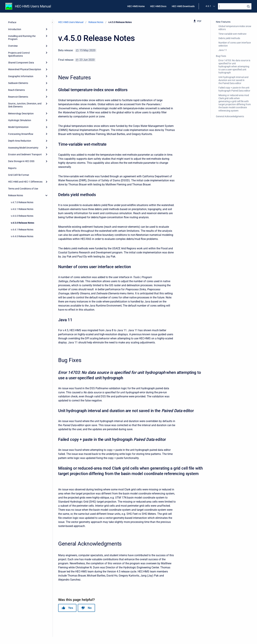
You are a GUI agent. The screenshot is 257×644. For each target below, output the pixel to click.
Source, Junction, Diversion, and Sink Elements (25, 105)
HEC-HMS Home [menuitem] (136, 6)
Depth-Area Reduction (20, 141)
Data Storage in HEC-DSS (21, 161)
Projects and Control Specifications (19, 54)
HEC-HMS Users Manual (33, 6)
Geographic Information (21, 76)
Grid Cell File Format (19, 175)
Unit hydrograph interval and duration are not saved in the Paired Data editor (233, 80)
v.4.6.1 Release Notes (22, 209)
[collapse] (46, 195)
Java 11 (223, 50)
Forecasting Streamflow (21, 134)
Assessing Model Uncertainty (23, 148)
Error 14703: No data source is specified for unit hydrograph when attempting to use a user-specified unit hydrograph (234, 67)
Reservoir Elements (18, 97)
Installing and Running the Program (22, 38)
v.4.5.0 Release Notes (22, 223)
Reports (12, 168)
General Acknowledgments (230, 116)
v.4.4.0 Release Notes (22, 236)
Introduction (15, 29)
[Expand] (46, 29)
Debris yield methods (229, 38)
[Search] (235, 6)
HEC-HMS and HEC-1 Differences (25, 182)
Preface (12, 22)
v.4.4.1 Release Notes (22, 230)
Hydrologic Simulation (20, 120)
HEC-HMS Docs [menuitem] (158, 6)
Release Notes (16, 195)
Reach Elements (16, 90)
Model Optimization (18, 127)
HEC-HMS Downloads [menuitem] (183, 6)
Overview (13, 46)
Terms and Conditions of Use (23, 189)
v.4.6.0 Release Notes (22, 216)
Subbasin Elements (18, 83)
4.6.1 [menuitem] (208, 6)
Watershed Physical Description (25, 69)
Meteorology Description (21, 114)
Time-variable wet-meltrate (232, 34)
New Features (223, 22)
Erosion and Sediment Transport (25, 154)
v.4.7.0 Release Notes (22, 202)
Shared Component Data (21, 63)
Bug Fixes (221, 56)
